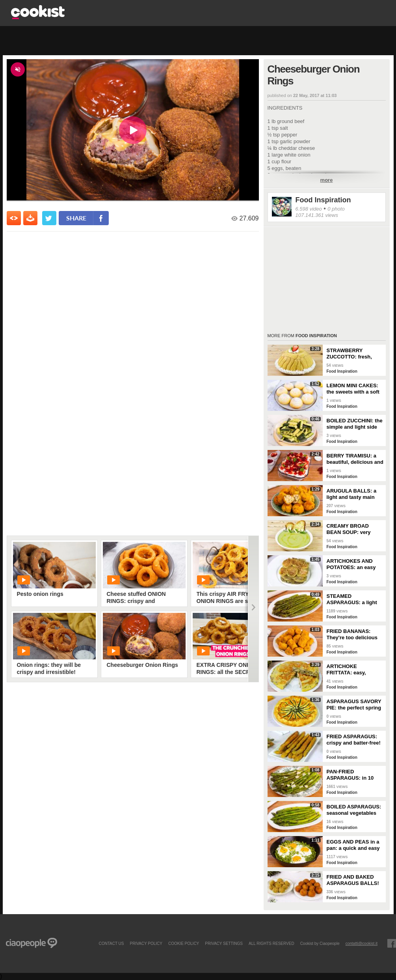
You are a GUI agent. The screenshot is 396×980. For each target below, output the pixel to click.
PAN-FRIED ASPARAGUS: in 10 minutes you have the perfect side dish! (353, 775)
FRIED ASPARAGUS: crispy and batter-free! (354, 740)
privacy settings (224, 943)
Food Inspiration (323, 200)
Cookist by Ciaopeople (320, 943)
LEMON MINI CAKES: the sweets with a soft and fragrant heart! (353, 389)
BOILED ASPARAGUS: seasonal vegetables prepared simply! (354, 810)
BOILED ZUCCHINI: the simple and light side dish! (355, 424)
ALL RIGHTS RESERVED (271, 943)
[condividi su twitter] (49, 218)
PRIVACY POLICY (146, 943)
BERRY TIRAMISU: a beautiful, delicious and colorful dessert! (355, 459)
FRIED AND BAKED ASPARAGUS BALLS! (353, 880)
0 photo (336, 209)
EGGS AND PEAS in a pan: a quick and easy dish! (353, 845)
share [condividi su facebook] (76, 218)
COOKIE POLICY (184, 943)
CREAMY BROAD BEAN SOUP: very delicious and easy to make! (353, 529)
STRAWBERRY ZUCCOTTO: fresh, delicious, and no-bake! (355, 354)
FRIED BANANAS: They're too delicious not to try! (352, 635)
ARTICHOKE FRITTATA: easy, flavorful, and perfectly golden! (354, 670)
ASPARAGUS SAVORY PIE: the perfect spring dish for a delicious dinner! (354, 705)
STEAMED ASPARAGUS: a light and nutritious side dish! (352, 599)
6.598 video (309, 209)
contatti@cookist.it (362, 943)
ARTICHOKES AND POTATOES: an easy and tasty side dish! (351, 564)
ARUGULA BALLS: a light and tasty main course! (352, 494)
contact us (111, 943)
